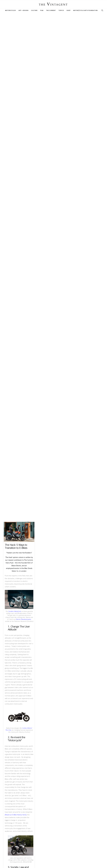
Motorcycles (11, 10)
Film (42, 10)
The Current (51, 10)
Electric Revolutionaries (23, 619)
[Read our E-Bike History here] (16, 815)
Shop (68, 10)
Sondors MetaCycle (15, 611)
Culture (34, 10)
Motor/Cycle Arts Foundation (85, 10)
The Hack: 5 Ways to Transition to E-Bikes (16, 546)
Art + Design (23, 10)
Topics (61, 10)
